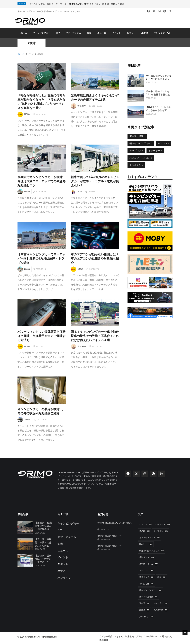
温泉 (161, 577)
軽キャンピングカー (141, 143)
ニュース (102, 33)
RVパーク (146, 544)
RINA (77, 192)
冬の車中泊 (160, 610)
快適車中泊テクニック (151, 551)
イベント (116, 33)
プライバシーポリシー (147, 636)
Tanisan (24, 420)
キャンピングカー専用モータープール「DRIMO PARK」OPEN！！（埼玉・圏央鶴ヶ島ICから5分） (77, 4)
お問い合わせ (166, 636)
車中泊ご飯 (146, 584)
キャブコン (136, 151)
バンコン (163, 143)
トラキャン (136, 165)
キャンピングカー (42, 33)
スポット (131, 33)
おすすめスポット (149, 538)
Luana (24, 192)
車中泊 (145, 33)
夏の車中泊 (146, 617)
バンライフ (159, 33)
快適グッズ (146, 577)
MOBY (24, 114)
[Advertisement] (150, 371)
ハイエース (162, 525)
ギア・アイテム (73, 33)
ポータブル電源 (148, 597)
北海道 (144, 610)
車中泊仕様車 (137, 136)
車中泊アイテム (148, 564)
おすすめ (119, 636)
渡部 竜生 (78, 106)
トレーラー (155, 151)
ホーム (24, 33)
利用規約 (129, 636)
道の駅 (144, 531)
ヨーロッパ (146, 571)
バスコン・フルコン (141, 158)
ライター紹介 (106, 636)
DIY (58, 33)
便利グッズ (146, 557)
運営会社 (104, 640)
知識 (89, 33)
